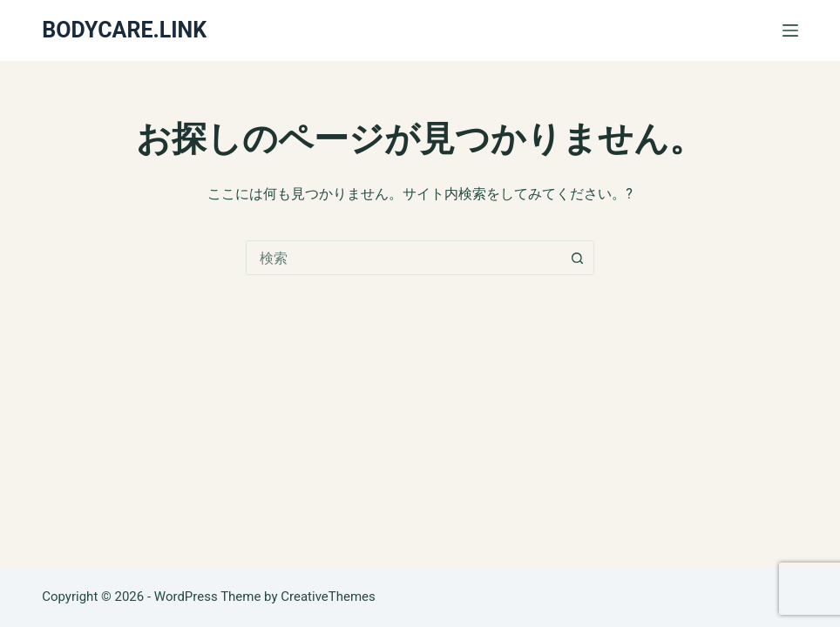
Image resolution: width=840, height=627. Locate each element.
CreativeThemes (328, 597)
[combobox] (403, 258)
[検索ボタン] (577, 258)
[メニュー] (790, 30)
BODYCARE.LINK (124, 30)
